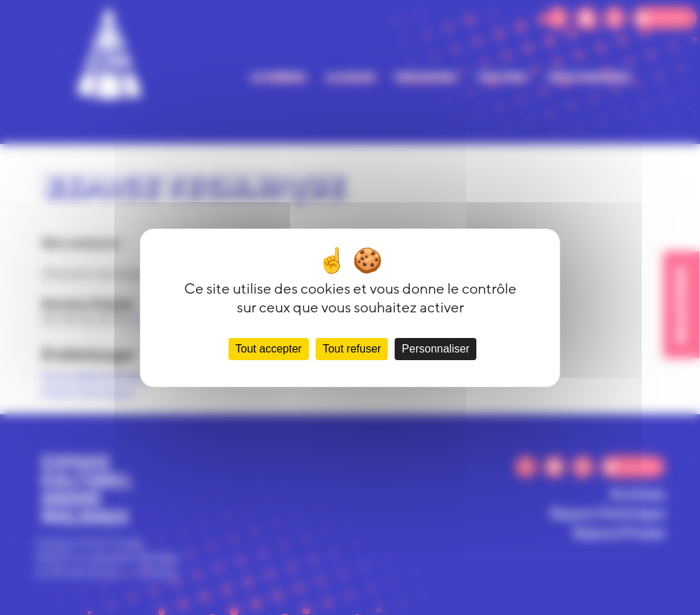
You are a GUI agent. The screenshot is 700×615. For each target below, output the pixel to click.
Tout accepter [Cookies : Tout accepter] (269, 349)
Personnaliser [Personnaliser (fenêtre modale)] (436, 349)
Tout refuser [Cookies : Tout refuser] (352, 349)
